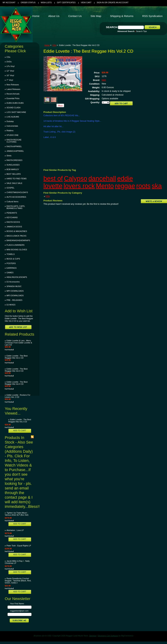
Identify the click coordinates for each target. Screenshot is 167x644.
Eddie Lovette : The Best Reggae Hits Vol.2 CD (20, 421)
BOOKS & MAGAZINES (17, 231)
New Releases (13, 85)
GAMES (10, 273)
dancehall (102, 178)
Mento (105, 186)
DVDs (9, 62)
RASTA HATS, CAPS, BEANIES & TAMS (16, 207)
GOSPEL (11, 188)
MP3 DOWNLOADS (15, 296)
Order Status (28, 2)
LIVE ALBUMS (13, 117)
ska (157, 186)
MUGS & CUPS (13, 259)
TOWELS (11, 254)
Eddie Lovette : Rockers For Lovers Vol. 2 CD (18, 396)
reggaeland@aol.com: (20, 611)
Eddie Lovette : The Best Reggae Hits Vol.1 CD (16, 357)
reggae (125, 186)
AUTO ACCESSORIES (16, 197)
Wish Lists (46, 2)
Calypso (76, 178)
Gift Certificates (66, 2)
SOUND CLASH (14, 108)
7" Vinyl (10, 80)
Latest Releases (13, 89)
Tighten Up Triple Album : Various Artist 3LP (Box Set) (17, 514)
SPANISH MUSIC (14, 286)
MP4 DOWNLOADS (15, 291)
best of (53, 178)
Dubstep (10, 121)
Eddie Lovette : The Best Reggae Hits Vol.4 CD (16, 383)
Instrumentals (12, 126)
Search (112, 27)
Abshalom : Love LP (15, 530)
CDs (8, 57)
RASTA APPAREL (14, 146)
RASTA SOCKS (13, 222)
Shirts (9, 156)
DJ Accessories (13, 282)
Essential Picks (13, 98)
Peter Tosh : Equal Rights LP (19, 546)
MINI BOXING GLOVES (17, 250)
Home (47, 45)
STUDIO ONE (13, 135)
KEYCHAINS (12, 217)
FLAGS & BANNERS (16, 245)
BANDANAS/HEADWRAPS (18, 240)
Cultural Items (12, 202)
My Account (9, 2)
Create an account (118, 2)
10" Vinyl (10, 75)
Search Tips (141, 31)
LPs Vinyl (11, 66)
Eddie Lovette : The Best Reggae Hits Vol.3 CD (16, 370)
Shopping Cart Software (108, 636)
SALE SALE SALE (14, 183)
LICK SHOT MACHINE (16, 112)
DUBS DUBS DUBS (15, 103)
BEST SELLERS (14, 174)
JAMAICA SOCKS (14, 227)
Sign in (100, 2)
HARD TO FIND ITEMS (17, 179)
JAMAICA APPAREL (15, 151)
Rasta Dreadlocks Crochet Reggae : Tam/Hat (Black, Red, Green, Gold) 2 (18, 581)
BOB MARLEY (13, 169)
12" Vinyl (10, 71)
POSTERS (11, 263)
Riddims (10, 131)
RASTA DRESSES (14, 160)
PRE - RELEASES (14, 300)
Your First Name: (17, 604)
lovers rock (79, 186)
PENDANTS (12, 213)
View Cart (86, 2)
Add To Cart (20, 430)
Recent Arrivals (13, 94)
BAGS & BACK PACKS (16, 236)
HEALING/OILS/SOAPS (17, 277)
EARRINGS (12, 268)
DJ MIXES (11, 305)
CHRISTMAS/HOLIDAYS (17, 192)
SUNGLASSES (13, 165)
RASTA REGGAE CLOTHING (14, 141)
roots (143, 186)
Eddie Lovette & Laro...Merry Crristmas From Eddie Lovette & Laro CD (18, 343)
